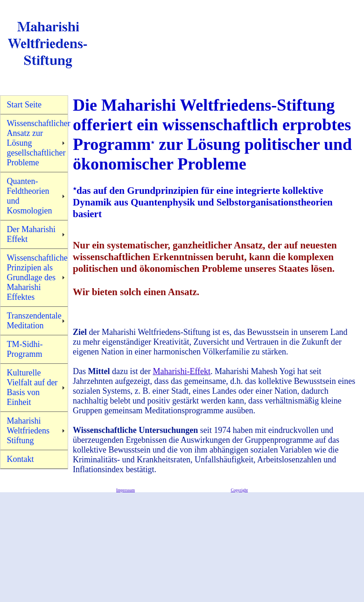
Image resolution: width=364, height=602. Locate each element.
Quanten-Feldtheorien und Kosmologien (30, 196)
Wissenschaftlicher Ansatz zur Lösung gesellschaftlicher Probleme (38, 143)
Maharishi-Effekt (182, 371)
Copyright (239, 490)
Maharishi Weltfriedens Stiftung (28, 431)
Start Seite (24, 105)
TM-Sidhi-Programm (25, 349)
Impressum (126, 490)
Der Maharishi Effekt (31, 234)
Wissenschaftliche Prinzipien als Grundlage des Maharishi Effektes (37, 277)
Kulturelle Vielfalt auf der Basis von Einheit (32, 387)
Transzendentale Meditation (34, 321)
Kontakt (21, 459)
